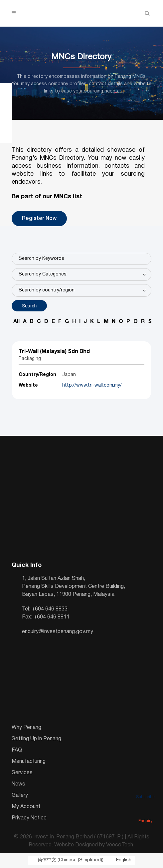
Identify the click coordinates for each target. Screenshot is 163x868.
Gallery (20, 795)
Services (22, 773)
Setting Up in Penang (36, 739)
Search (29, 306)
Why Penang (26, 728)
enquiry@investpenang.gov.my (58, 632)
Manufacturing (29, 762)
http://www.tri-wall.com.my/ (92, 385)
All (16, 322)
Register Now (39, 219)
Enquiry (145, 812)
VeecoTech (120, 845)
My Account (26, 807)
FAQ (17, 750)
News (18, 784)
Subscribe (145, 788)
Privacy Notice (29, 818)
